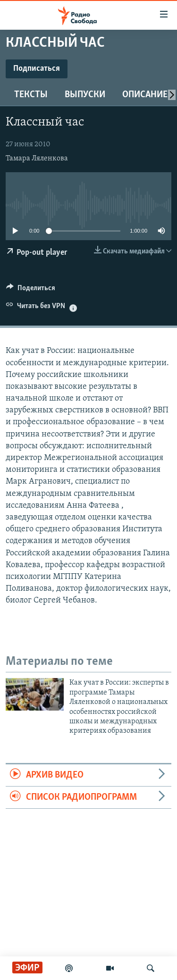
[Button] (31, 290)
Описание (145, 95)
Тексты (31, 95)
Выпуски (85, 95)
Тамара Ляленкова (37, 159)
